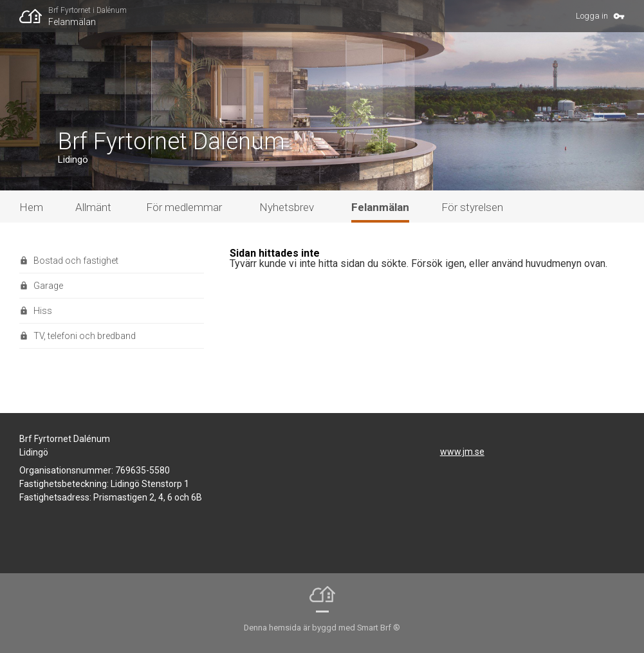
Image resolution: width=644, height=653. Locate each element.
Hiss (43, 311)
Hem (31, 207)
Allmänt (93, 207)
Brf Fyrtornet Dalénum (171, 142)
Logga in (592, 16)
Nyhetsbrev (287, 207)
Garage (48, 286)
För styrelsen (472, 207)
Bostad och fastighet (76, 261)
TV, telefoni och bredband (85, 336)
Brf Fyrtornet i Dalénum (87, 10)
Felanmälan (72, 22)
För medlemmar (184, 207)
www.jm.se (462, 452)
